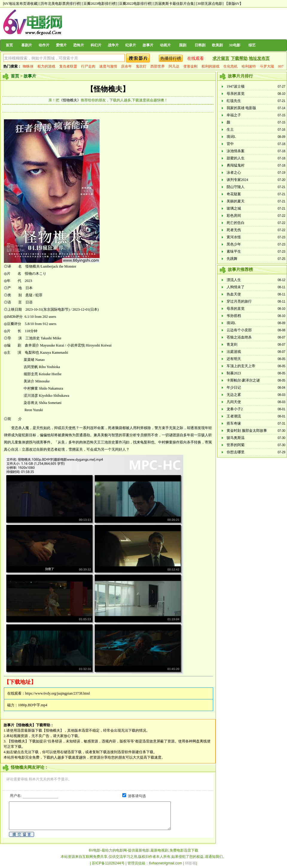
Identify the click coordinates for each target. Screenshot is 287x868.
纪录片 (131, 45)
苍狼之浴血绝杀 (239, 337)
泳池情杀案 (236, 151)
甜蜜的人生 (236, 158)
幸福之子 (234, 115)
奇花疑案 (234, 194)
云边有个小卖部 (239, 330)
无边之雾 (234, 395)
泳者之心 (234, 173)
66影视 (191, 863)
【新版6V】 (234, 4)
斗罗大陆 (267, 66)
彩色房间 (234, 216)
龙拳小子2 (235, 409)
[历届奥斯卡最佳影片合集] (174, 4)
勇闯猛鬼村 (236, 165)
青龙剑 (232, 344)
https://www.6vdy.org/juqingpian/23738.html (58, 693)
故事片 (148, 45)
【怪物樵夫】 (108, 89)
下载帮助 (239, 58)
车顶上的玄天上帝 (241, 366)
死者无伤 (234, 230)
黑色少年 (234, 244)
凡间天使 (234, 402)
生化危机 (230, 66)
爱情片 (61, 45)
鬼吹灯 (141, 66)
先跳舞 (232, 259)
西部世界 (158, 66)
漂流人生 (234, 280)
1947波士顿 (236, 86)
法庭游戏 (234, 352)
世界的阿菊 (236, 445)
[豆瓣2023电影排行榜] (100, 4)
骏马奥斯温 (236, 438)
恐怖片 (79, 45)
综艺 (252, 45)
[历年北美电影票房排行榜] (60, 4)
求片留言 (221, 58)
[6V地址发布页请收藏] (21, 4)
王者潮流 (234, 416)
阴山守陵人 (236, 187)
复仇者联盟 (68, 66)
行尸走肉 (88, 66)
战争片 (113, 45)
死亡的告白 (236, 223)
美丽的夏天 (236, 201)
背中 (230, 144)
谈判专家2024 (237, 180)
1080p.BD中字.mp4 (33, 705)
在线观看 (196, 58)
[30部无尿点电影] (210, 4)
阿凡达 (174, 66)
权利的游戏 (210, 66)
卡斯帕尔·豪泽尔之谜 (243, 380)
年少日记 (234, 388)
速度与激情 (108, 66)
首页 (9, 45)
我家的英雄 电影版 (241, 108)
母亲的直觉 (236, 94)
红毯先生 (234, 101)
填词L (231, 137)
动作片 (44, 45)
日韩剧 (200, 45)
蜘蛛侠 (28, 66)
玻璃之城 (234, 208)
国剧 (183, 45)
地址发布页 (259, 58)
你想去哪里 (236, 452)
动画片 (165, 45)
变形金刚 (190, 66)
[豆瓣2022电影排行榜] (135, 4)
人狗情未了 (236, 287)
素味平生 (234, 251)
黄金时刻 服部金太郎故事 (247, 431)
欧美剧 (217, 45)
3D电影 (235, 45)
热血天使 (234, 294)
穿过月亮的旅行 (239, 301)
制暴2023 (234, 373)
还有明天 (234, 359)
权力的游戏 (46, 66)
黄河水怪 (234, 237)
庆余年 (126, 66)
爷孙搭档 (234, 316)
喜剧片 (27, 45)
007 (281, 66)
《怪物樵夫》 (70, 100)
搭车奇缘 (234, 423)
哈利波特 (249, 66)
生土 (230, 129)
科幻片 (96, 45)
